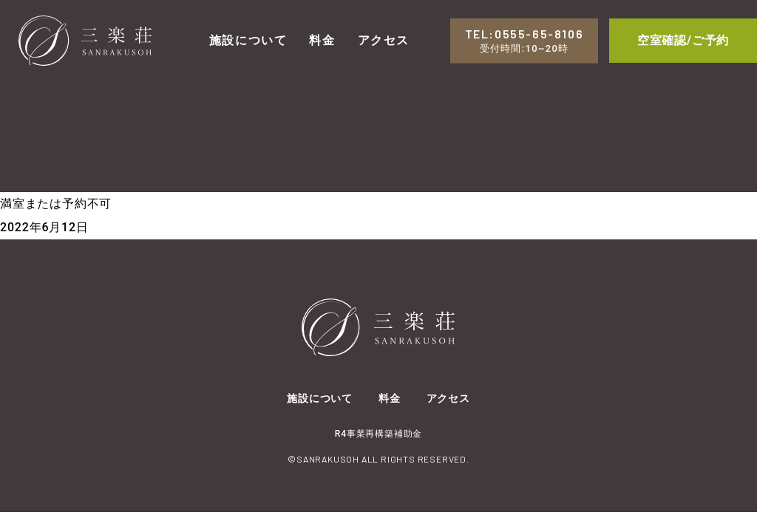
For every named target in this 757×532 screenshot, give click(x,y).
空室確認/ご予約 (683, 40)
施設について (248, 40)
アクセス (384, 40)
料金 (322, 40)
